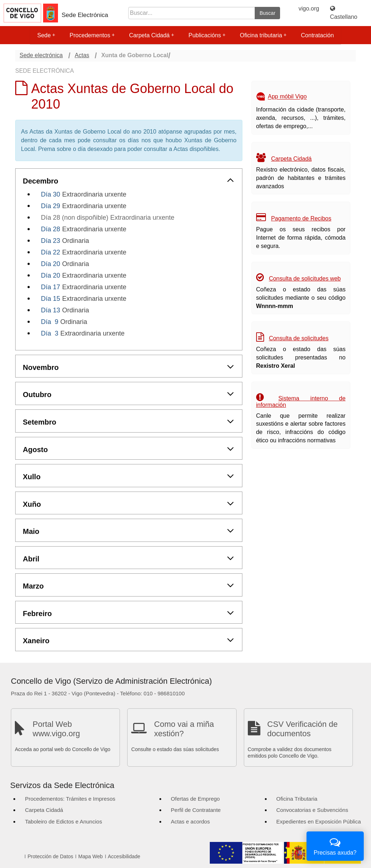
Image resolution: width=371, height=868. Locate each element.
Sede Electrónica (85, 15)
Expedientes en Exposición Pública (319, 821)
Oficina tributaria (263, 35)
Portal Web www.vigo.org (56, 729)
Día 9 (50, 322)
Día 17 (51, 287)
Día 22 (51, 252)
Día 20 (51, 264)
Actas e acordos (191, 821)
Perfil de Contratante (196, 810)
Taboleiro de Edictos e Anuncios (64, 821)
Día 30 (51, 194)
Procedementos (92, 35)
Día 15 (51, 299)
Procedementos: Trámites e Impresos (70, 799)
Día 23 (51, 241)
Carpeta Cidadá (151, 35)
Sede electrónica (41, 55)
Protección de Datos (50, 856)
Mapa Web (90, 856)
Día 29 (51, 206)
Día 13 (51, 310)
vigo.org (309, 9)
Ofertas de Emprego (195, 799)
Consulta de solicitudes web (305, 279)
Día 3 (50, 333)
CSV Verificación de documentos (303, 729)
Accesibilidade (124, 856)
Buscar (267, 13)
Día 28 (51, 229)
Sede (46, 35)
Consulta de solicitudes (299, 338)
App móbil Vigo (287, 97)
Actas (82, 55)
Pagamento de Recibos (301, 218)
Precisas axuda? (335, 845)
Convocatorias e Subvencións (312, 810)
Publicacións (207, 35)
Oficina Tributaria (297, 799)
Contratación (318, 35)
